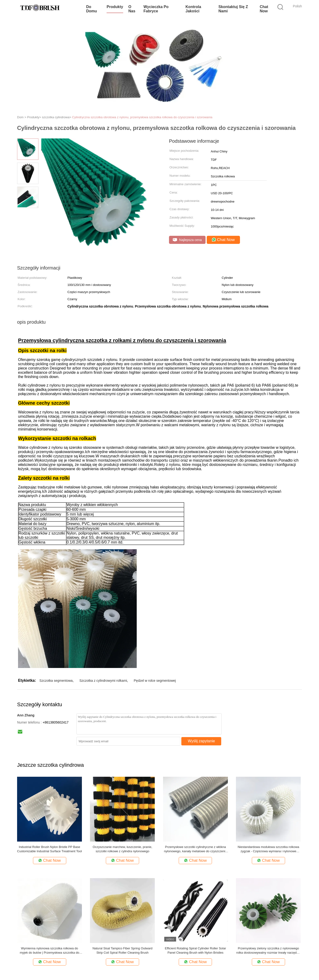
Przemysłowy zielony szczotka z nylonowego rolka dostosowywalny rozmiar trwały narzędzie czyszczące (268, 951)
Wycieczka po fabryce (156, 9)
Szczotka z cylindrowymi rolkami (103, 681)
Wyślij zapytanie (201, 741)
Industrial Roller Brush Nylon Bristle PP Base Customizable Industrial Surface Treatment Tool (49, 849)
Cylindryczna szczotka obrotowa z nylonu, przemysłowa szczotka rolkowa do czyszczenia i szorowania (142, 117)
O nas (132, 9)
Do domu (91, 9)
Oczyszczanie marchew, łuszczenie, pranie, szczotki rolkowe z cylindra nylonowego (123, 849)
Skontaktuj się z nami (233, 9)
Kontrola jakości (193, 9)
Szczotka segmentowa (56, 681)
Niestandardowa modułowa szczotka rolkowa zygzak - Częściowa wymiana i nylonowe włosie (268, 849)
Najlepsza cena (187, 240)
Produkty (115, 7)
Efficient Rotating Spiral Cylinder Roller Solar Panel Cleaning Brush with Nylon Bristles (196, 950)
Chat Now (264, 9)
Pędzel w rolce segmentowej (155, 681)
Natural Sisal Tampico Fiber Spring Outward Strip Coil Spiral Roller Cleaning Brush (123, 950)
